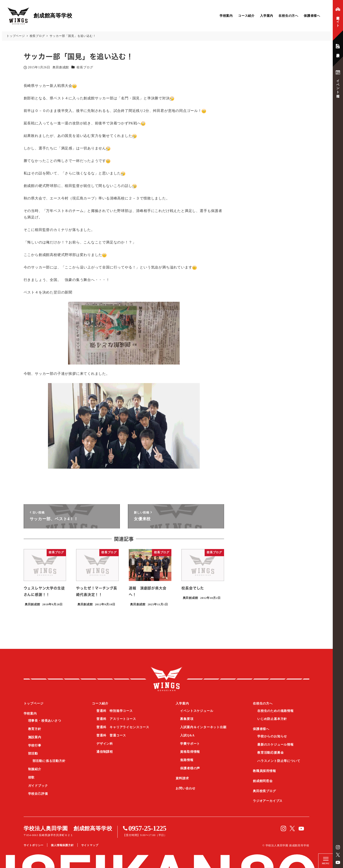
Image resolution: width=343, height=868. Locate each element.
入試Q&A (187, 735)
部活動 (33, 754)
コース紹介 (246, 16)
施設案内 (35, 737)
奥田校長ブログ (264, 791)
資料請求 (182, 778)
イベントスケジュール (197, 711)
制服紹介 (35, 769)
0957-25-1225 (147, 828)
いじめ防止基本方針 (272, 719)
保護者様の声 (190, 768)
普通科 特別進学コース (115, 711)
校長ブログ (85, 67)
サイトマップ (90, 845)
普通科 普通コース (111, 735)
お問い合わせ (186, 788)
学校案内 (226, 16)
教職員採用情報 (264, 771)
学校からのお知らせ (272, 736)
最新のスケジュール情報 (275, 745)
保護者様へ (312, 16)
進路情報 (187, 760)
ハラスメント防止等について (279, 761)
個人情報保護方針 (62, 845)
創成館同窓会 (263, 781)
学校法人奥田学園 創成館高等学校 (68, 828)
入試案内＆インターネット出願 (203, 727)
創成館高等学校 (166, 679)
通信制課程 (105, 752)
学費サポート (190, 744)
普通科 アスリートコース (116, 719)
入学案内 (267, 16)
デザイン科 (105, 744)
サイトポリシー (34, 845)
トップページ (34, 703)
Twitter (338, 855)
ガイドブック (38, 786)
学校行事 (35, 745)
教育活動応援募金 (270, 753)
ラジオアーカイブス (268, 801)
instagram (338, 847)
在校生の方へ (288, 16)
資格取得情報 (190, 752)
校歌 (31, 777)
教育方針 (35, 729)
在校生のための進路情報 (275, 711)
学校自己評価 (38, 794)
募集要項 (187, 719)
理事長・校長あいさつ (45, 721)
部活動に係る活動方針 (49, 761)
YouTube (338, 862)
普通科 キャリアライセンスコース (123, 727)
